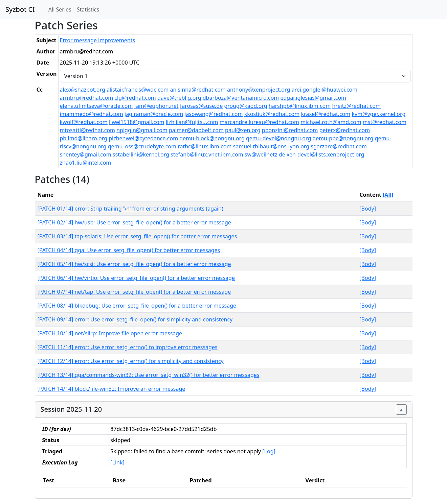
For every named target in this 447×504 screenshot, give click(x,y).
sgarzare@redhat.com (339, 146)
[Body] (368, 209)
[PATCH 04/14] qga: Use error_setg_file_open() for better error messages (129, 250)
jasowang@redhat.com (214, 114)
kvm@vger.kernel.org (378, 114)
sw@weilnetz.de (265, 154)
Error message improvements (98, 40)
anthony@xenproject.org (259, 90)
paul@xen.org (243, 130)
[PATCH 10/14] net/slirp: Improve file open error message (110, 333)
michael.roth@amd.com (331, 122)
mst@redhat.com (385, 122)
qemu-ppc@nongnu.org (343, 138)
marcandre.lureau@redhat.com (259, 122)
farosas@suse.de (202, 106)
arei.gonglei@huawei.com (325, 90)
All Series (60, 9)
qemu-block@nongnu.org (212, 138)
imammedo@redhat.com (92, 114)
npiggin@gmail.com (142, 130)
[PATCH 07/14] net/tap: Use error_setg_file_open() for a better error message (134, 292)
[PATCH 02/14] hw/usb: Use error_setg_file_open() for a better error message (134, 222)
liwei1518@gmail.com (137, 122)
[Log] (269, 451)
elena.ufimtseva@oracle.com (96, 106)
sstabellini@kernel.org (141, 154)
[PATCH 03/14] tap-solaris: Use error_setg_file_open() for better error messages (137, 236)
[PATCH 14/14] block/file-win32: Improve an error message (111, 389)
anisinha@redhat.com (198, 90)
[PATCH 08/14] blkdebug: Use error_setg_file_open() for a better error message (137, 306)
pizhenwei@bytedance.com (143, 138)
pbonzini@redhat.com (290, 130)
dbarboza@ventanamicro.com (241, 98)
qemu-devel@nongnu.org (278, 138)
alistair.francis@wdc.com (138, 90)
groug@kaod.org (245, 106)
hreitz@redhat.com (356, 106)
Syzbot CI (20, 9)
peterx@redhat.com (345, 130)
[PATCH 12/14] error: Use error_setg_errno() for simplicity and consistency (131, 361)
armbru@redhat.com (87, 98)
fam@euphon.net (157, 106)
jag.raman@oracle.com (154, 114)
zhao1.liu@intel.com (86, 163)
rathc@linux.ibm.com (205, 146)
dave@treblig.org (179, 98)
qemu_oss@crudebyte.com (142, 146)
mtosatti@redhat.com (88, 130)
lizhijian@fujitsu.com (192, 122)
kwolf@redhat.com (84, 122)
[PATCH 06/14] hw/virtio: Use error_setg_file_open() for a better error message (136, 278)
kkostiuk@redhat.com (272, 114)
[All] (388, 195)
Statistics (88, 9)
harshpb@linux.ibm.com (300, 106)
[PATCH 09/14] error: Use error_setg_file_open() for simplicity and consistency (135, 319)
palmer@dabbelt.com (196, 130)
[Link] (117, 462)
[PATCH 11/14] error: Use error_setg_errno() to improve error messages (128, 347)
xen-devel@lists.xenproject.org (326, 154)
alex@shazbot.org (83, 90)
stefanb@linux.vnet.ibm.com (207, 154)
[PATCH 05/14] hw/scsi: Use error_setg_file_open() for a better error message (134, 264)
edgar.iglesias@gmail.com (313, 98)
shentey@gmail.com (86, 154)
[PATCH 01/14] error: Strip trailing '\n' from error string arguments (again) (130, 209)
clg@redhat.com (135, 98)
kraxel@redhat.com (326, 114)
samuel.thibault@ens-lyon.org (271, 146)
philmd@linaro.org (84, 138)
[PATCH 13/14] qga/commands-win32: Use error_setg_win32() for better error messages (149, 375)
